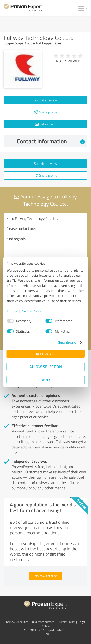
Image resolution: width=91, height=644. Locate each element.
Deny (45, 380)
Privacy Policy (31, 311)
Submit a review (45, 100)
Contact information (51, 141)
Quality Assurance (43, 622)
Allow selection (46, 367)
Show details (67, 343)
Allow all (46, 354)
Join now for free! (45, 576)
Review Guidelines (17, 622)
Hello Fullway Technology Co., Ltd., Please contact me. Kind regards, (45, 241)
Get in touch (46, 124)
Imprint (12, 311)
